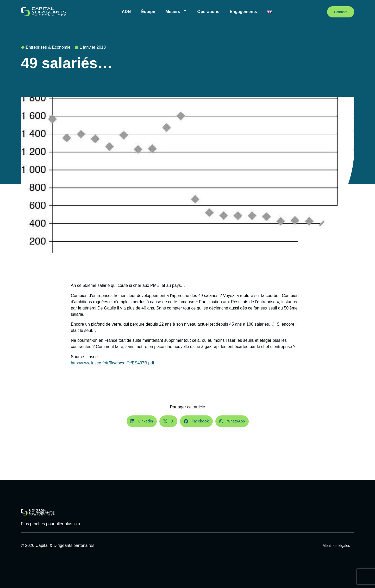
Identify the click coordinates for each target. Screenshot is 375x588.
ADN (126, 12)
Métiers (176, 10)
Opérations (208, 12)
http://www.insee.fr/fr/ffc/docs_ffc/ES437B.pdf (113, 363)
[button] (142, 421)
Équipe (148, 12)
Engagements (243, 12)
